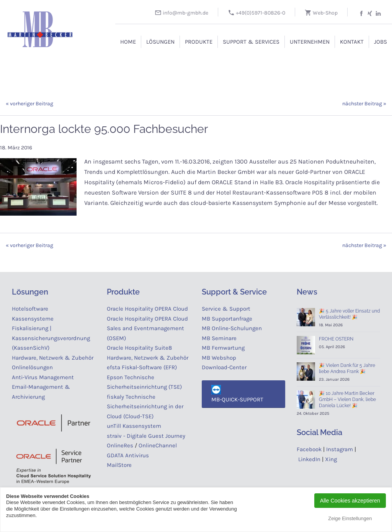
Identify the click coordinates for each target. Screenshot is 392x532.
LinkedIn (309, 459)
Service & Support (226, 309)
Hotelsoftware (30, 309)
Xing (331, 459)
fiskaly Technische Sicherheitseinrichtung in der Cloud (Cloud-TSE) (145, 407)
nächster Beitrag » (364, 104)
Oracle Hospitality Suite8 (139, 348)
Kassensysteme (33, 319)
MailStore (119, 465)
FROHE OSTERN (336, 339)
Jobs (381, 42)
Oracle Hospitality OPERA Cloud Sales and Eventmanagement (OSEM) (147, 328)
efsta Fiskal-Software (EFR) (142, 367)
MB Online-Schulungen (232, 328)
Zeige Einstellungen (350, 518)
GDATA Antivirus (128, 455)
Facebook (309, 449)
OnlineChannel (158, 445)
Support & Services (251, 42)
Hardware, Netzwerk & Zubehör (53, 358)
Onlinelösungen (32, 367)
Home (128, 42)
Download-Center (224, 367)
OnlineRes (120, 445)
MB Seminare (219, 338)
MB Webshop (219, 358)
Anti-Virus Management (44, 377)
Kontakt (352, 42)
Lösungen (160, 42)
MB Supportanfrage (227, 319)
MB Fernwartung (223, 348)
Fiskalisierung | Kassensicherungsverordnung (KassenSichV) (51, 338)
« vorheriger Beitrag (29, 104)
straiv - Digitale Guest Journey (146, 436)
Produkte (199, 42)
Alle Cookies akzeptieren (350, 501)
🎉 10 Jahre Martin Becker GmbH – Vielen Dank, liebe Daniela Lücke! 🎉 (347, 399)
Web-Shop (321, 13)
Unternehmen (310, 42)
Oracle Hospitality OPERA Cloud (147, 309)
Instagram (340, 449)
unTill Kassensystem (134, 426)
